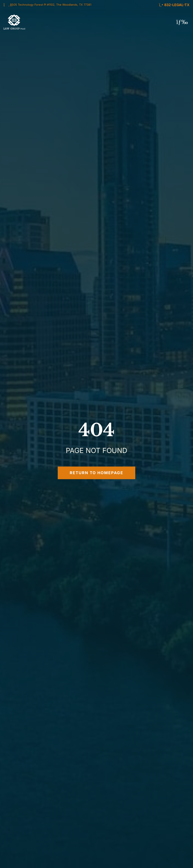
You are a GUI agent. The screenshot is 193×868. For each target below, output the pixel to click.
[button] (182, 22)
